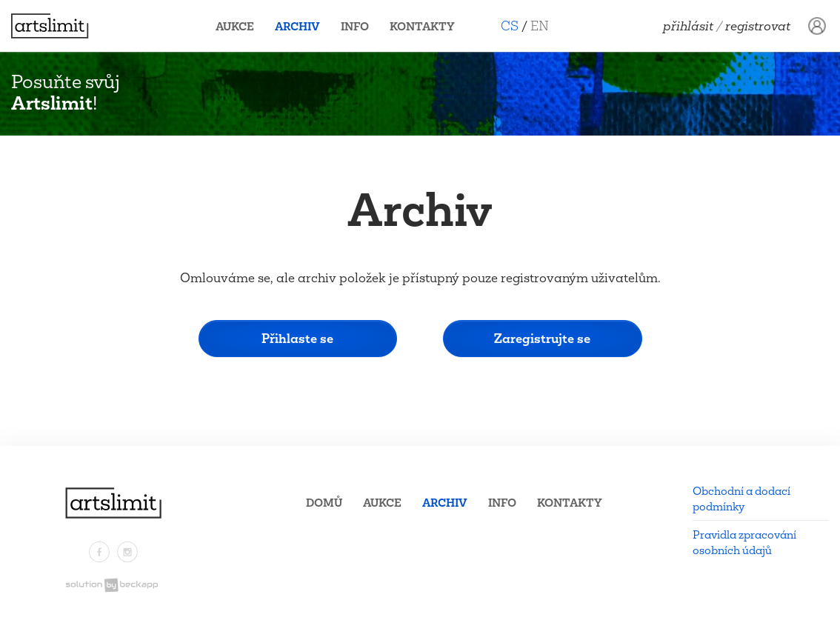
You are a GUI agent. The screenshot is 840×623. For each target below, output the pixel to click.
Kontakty (422, 26)
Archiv (297, 26)
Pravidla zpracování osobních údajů (744, 542)
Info (355, 26)
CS (510, 26)
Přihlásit (688, 26)
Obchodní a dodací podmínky (741, 499)
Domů (324, 503)
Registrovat (758, 26)
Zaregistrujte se (542, 338)
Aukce (235, 26)
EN (540, 26)
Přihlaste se (297, 338)
